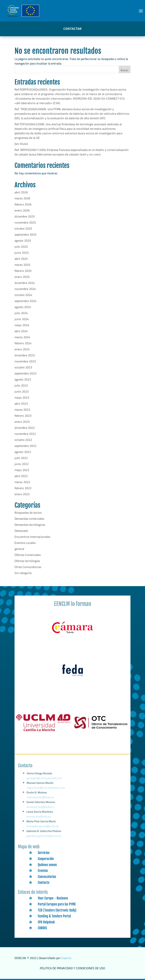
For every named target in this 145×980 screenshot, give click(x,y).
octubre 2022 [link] (23, 440)
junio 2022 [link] (22, 464)
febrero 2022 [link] (23, 488)
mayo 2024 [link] (22, 325)
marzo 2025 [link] (22, 265)
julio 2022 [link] (21, 458)
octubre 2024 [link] (23, 295)
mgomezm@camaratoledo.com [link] (47, 791)
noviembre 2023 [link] (25, 361)
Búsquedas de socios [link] (28, 513)
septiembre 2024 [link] (25, 301)
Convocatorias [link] (47, 877)
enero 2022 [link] (22, 494)
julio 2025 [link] (21, 247)
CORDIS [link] (42, 928)
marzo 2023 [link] (22, 410)
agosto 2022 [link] (23, 452)
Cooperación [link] (46, 859)
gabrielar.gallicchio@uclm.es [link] (44, 836)
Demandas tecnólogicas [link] (30, 525)
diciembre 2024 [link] (25, 283)
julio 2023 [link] (21, 385)
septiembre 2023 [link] (25, 373)
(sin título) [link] (21, 144)
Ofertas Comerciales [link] (28, 555)
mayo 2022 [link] (22, 470)
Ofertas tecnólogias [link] (27, 561)
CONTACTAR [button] (72, 29)
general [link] (19, 549)
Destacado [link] (21, 531)
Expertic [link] (67, 958)
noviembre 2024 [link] (25, 289)
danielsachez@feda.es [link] (41, 809)
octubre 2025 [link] (23, 228)
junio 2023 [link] (22, 391)
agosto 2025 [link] (23, 241)
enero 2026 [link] (22, 210)
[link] (72, 633)
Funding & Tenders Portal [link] (54, 916)
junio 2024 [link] (22, 319)
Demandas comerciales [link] (29, 519)
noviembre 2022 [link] (25, 434)
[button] (141, 11)
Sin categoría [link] (23, 573)
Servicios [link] (44, 853)
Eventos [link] (43, 871)
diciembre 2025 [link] (25, 216)
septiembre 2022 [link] (25, 446)
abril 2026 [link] (21, 192)
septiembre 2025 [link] (25, 234)
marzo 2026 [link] (22, 198)
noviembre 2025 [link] (25, 222)
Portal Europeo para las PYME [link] (57, 904)
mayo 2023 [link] (22, 397)
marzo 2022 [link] (22, 482)
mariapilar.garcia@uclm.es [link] (43, 827)
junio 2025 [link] (22, 253)
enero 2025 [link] (22, 277)
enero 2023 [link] (22, 422)
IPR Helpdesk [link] (46, 922)
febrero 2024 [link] (23, 343)
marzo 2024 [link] (22, 337)
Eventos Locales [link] (25, 543)
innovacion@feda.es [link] (39, 818)
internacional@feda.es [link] (41, 800)
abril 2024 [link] (21, 331)
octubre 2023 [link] (23, 367)
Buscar (125, 70)
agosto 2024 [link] (23, 307)
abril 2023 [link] (21, 404)
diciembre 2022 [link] (25, 428)
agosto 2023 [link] (23, 379)
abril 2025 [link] (21, 259)
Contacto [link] (44, 882)
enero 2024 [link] (22, 349)
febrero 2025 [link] (23, 271)
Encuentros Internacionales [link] (32, 537)
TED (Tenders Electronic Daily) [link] (57, 910)
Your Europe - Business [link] (53, 898)
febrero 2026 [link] (23, 204)
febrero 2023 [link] (23, 416)
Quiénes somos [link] (47, 865)
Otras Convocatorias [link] (28, 567)
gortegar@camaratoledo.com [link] (46, 782)
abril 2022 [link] (21, 476)
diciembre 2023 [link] (25, 355)
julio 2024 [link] (21, 313)
